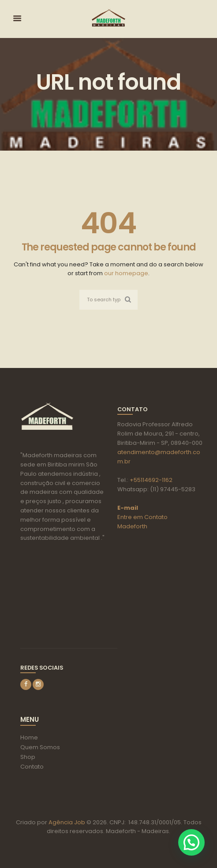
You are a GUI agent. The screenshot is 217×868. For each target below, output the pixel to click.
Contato (32, 767)
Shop (28, 757)
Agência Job (66, 822)
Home (29, 737)
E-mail (128, 508)
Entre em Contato (142, 517)
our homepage (126, 273)
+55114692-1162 (151, 480)
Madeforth (132, 526)
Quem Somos (40, 747)
